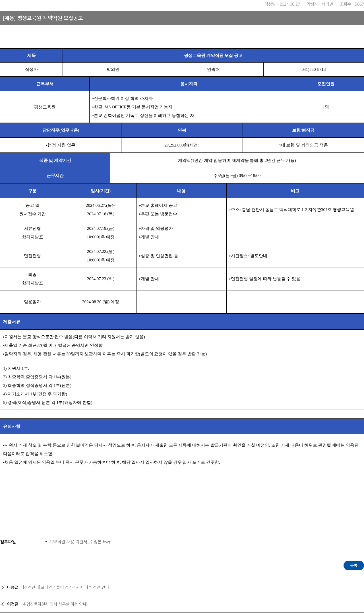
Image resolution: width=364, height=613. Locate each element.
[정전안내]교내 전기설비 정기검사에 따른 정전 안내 (66, 587)
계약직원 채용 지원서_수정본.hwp (80, 542)
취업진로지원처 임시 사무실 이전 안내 (55, 604)
